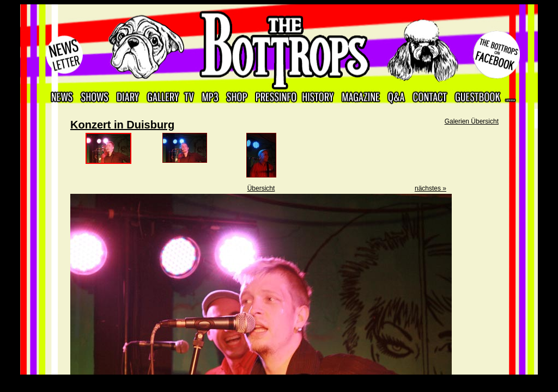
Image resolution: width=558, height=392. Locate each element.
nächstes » (430, 188)
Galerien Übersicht (472, 121)
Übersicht (261, 188)
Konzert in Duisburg (122, 125)
